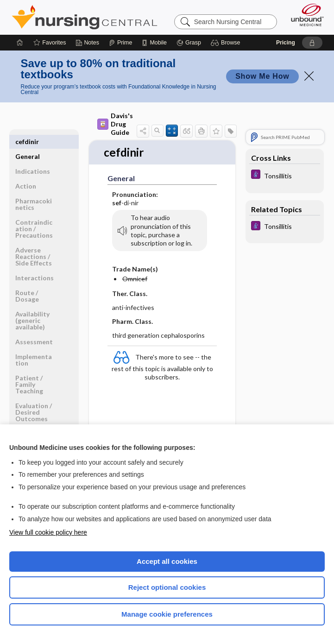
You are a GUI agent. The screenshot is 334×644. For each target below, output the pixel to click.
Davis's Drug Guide (115, 124)
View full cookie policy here (48, 532)
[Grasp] (189, 43)
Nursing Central (85, 17)
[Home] (20, 43)
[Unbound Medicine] (304, 15)
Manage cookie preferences (167, 614)
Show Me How (262, 76)
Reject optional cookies (167, 587)
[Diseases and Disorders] (285, 175)
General (28, 142)
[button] (227, 43)
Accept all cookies (167, 561)
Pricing (286, 43)
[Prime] (120, 43)
